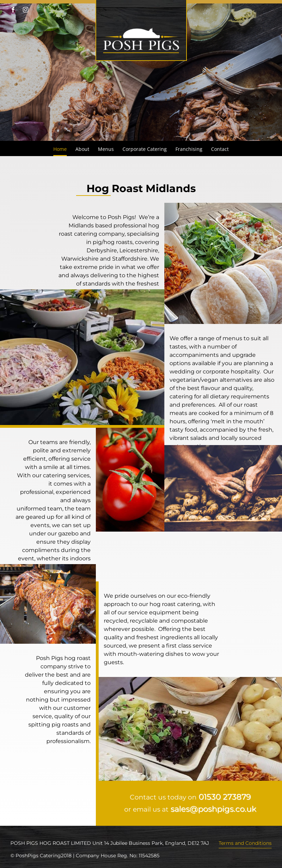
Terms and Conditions (245, 843)
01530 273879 (225, 797)
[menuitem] (64, 148)
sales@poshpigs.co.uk (213, 809)
